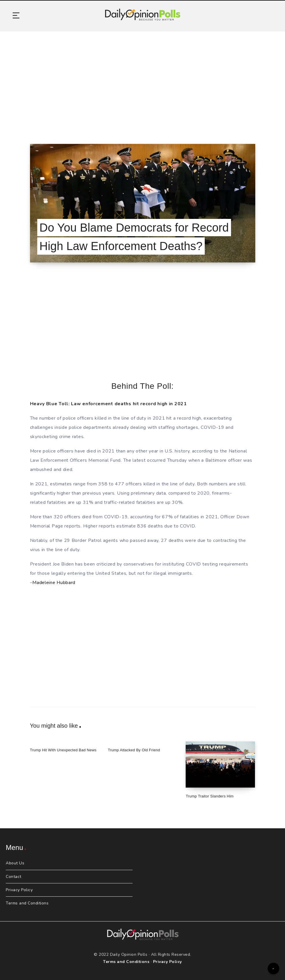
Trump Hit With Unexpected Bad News (63, 750)
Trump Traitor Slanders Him (210, 796)
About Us (15, 863)
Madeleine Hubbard (54, 583)
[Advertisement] (142, 80)
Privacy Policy (19, 890)
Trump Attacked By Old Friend (134, 750)
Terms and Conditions (27, 903)
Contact (14, 877)
